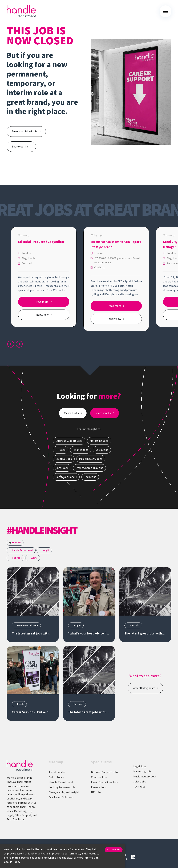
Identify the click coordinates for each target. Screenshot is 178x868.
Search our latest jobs (25, 132)
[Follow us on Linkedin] (133, 857)
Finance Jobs (99, 787)
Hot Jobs (17, 558)
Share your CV (20, 147)
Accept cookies (114, 850)
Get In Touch (56, 777)
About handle (57, 772)
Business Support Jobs (105, 772)
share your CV (103, 413)
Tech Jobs (139, 787)
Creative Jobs (99, 777)
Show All (16, 543)
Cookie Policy (12, 862)
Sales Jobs (140, 782)
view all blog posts (144, 688)
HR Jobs (96, 792)
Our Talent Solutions (61, 797)
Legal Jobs (140, 767)
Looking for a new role (62, 787)
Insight (46, 550)
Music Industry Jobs (145, 777)
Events (34, 558)
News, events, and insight (64, 792)
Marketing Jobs (143, 772)
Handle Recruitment (22, 550)
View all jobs (71, 413)
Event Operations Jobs (105, 782)
